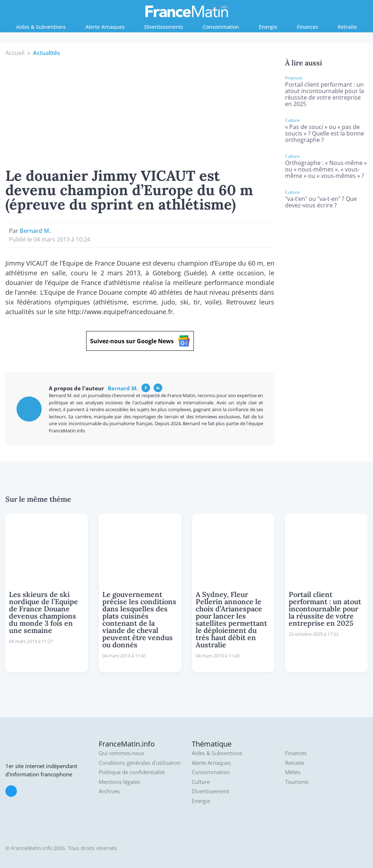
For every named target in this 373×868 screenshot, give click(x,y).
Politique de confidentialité (132, 772)
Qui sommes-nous (122, 753)
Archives (109, 791)
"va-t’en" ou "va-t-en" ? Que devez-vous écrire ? (321, 202)
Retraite (347, 27)
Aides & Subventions (41, 27)
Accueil (15, 53)
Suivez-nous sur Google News (140, 341)
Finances (307, 27)
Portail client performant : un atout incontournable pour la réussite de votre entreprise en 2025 (325, 94)
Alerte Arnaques (105, 27)
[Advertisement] (140, 111)
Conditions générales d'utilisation (140, 763)
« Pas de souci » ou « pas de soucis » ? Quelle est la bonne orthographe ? (325, 133)
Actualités (46, 53)
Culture (201, 782)
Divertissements (164, 27)
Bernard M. (35, 231)
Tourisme (297, 782)
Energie (268, 27)
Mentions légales (119, 782)
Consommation (221, 27)
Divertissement (210, 791)
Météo (293, 772)
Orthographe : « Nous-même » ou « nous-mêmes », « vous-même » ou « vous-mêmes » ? (326, 169)
